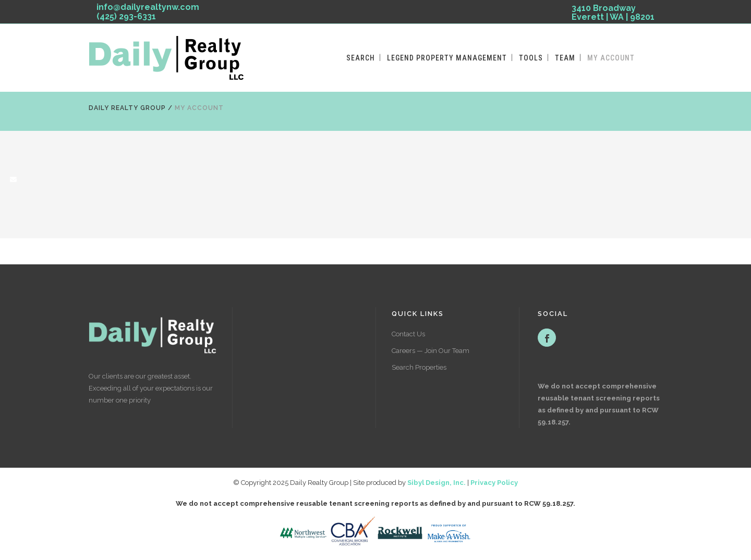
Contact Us (408, 334)
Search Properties (419, 367)
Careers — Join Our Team (431, 351)
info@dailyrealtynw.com (148, 7)
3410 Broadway (613, 14)
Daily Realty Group (127, 108)
